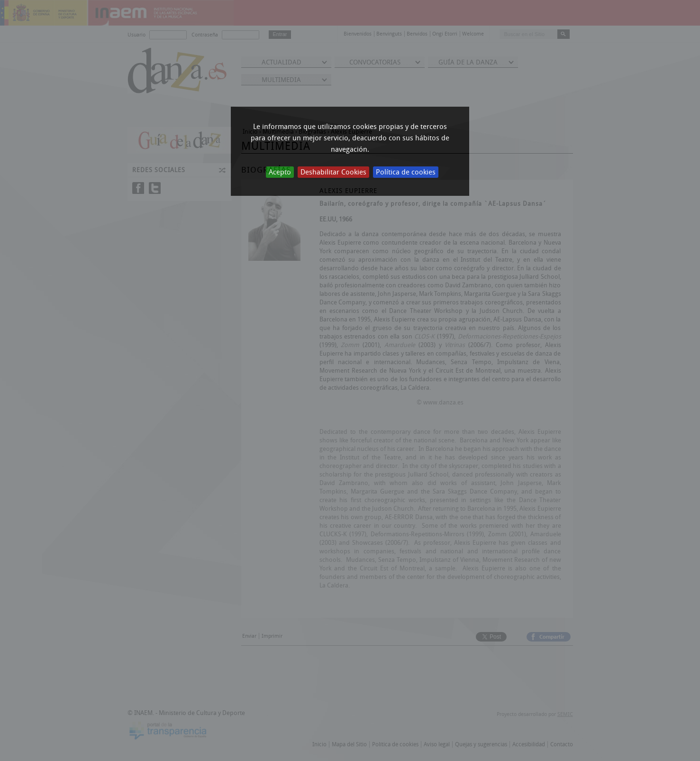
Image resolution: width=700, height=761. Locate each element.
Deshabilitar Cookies (333, 172)
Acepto (280, 172)
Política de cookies (406, 172)
